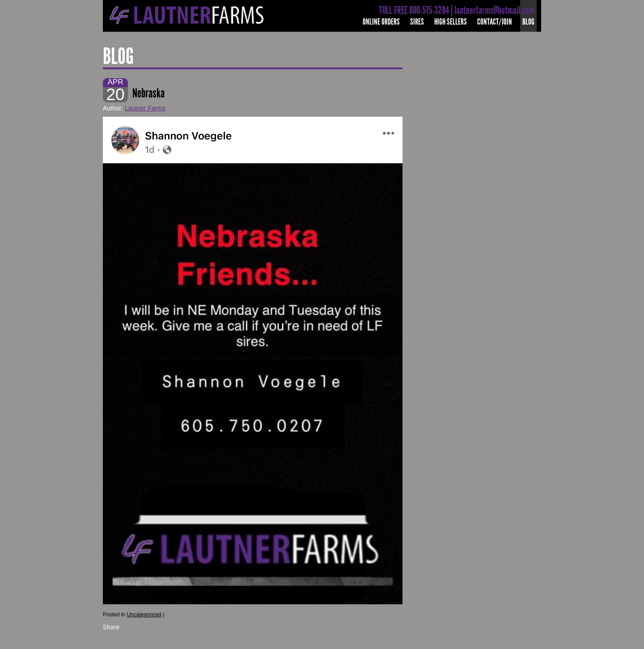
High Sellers (451, 22)
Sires (417, 22)
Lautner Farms (145, 108)
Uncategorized (144, 615)
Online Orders (381, 22)
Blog (528, 22)
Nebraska (148, 93)
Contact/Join (495, 22)
